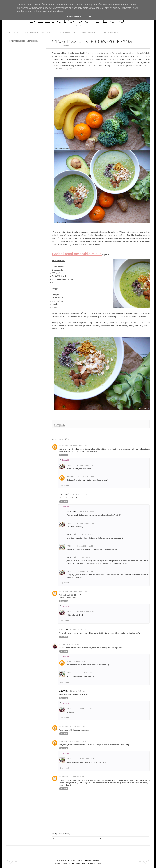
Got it (88, 17)
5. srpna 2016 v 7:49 (77, 777)
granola (55, 307)
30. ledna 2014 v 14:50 (85, 611)
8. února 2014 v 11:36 (85, 534)
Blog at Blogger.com (63, 863)
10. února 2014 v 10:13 (85, 571)
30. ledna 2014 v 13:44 (78, 592)
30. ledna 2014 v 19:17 (75, 644)
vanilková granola (66, 69)
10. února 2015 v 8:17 (78, 691)
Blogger (34, 41)
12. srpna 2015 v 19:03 (85, 759)
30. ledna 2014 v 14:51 (85, 465)
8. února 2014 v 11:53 (85, 546)
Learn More (73, 17)
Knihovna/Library (90, 33)
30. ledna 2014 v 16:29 (78, 629)
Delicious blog (78, 20)
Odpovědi (66, 460)
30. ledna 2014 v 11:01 (78, 494)
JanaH (69, 661)
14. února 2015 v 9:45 (85, 673)
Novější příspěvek (54, 838)
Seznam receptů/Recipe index (37, 33)
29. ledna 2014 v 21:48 (78, 445)
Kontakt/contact (111, 33)
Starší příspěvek (147, 838)
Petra (62, 644)
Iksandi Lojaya (95, 863)
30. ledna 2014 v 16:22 (85, 476)
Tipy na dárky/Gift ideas (66, 33)
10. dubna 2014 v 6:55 (82, 661)
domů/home (13, 33)
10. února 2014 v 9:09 (85, 557)
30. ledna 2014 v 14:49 (85, 523)
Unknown (64, 445)
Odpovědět (64, 455)
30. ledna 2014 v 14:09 (86, 511)
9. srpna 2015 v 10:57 (78, 741)
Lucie (65, 422)
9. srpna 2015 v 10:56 (78, 726)
